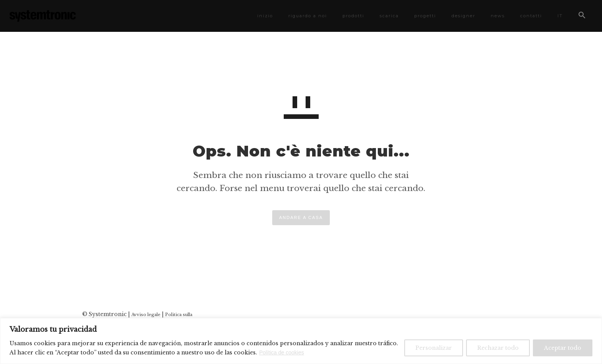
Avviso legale (146, 315)
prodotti (350, 16)
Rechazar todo (498, 348)
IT (557, 16)
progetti (422, 16)
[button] (579, 17)
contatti (528, 16)
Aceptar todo (563, 348)
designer (460, 16)
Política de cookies (282, 352)
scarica (386, 16)
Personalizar (434, 348)
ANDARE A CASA (301, 217)
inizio (262, 16)
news (495, 16)
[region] (301, 341)
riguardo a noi (305, 16)
